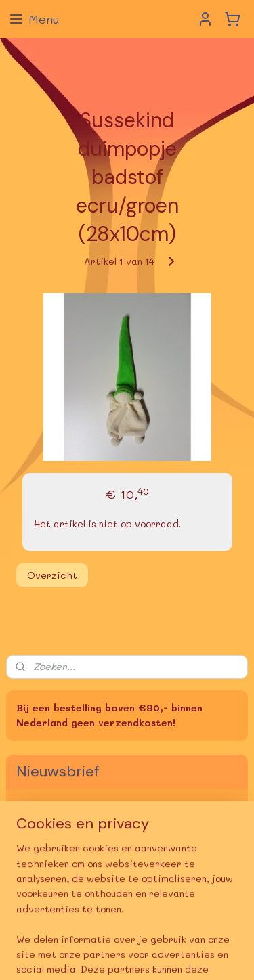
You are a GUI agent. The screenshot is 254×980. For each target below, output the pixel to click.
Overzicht (52, 575)
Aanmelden (52, 844)
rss (192, 933)
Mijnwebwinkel (173, 955)
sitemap (164, 933)
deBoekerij (38, 888)
